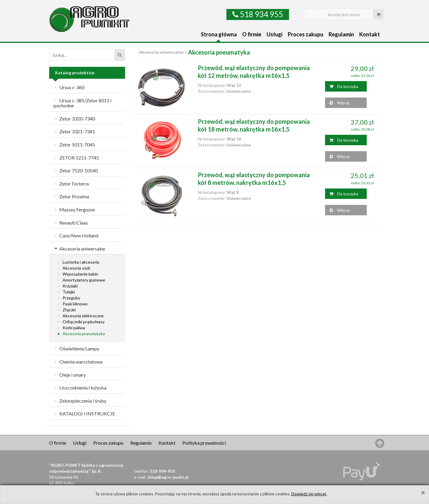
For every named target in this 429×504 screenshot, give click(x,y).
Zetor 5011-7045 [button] (74, 144)
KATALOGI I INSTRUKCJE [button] (84, 413)
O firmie (252, 34)
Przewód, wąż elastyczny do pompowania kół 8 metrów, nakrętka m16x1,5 (254, 179)
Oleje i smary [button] (70, 375)
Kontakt (370, 34)
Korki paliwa (74, 328)
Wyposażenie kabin (80, 274)
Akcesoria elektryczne (83, 316)
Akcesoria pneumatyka (84, 334)
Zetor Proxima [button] (71, 196)
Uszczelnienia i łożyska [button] (80, 388)
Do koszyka (344, 86)
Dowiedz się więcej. (309, 494)
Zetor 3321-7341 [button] (74, 131)
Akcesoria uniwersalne (161, 52)
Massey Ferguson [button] (74, 210)
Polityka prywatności (204, 443)
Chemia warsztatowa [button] (78, 362)
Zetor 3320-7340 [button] (74, 119)
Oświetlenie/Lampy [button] (76, 348)
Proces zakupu (306, 34)
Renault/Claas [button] (71, 223)
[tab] (87, 88)
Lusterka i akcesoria (81, 262)
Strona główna (219, 34)
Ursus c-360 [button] (69, 87)
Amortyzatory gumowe (84, 280)
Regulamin (341, 34)
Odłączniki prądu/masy (84, 322)
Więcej (339, 103)
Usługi (275, 34)
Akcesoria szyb (76, 268)
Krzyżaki (70, 286)
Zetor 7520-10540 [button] (76, 170)
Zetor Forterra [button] (71, 184)
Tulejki (69, 292)
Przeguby (71, 298)
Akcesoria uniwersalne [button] (79, 249)
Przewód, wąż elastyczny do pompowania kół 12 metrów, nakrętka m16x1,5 (254, 72)
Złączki (69, 310)
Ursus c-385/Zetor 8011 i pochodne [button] (83, 103)
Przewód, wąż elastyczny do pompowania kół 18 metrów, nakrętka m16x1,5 (254, 125)
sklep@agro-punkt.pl (168, 477)
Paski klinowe (75, 304)
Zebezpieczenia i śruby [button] (80, 401)
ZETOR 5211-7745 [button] (76, 158)
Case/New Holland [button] (76, 235)
